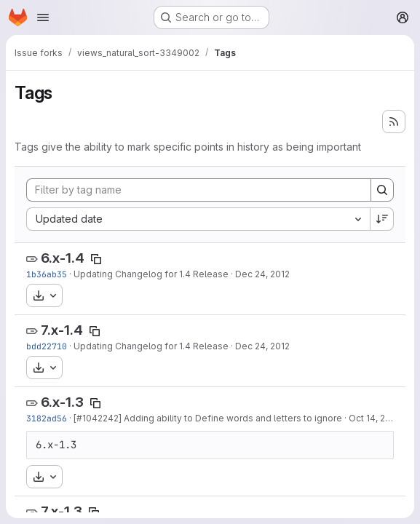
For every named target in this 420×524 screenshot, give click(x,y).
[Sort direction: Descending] (382, 219)
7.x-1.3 (62, 511)
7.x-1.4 (62, 330)
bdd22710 (47, 346)
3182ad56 (47, 418)
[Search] (382, 190)
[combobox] (198, 219)
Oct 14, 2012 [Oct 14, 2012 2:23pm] (374, 418)
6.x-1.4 (63, 258)
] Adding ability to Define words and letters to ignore (230, 418)
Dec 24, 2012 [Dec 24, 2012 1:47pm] (262, 346)
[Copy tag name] (96, 259)
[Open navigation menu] (43, 17)
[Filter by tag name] (199, 190)
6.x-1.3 (62, 402)
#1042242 (98, 418)
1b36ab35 (47, 274)
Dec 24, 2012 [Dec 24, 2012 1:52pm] (262, 274)
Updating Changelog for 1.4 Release (151, 274)
